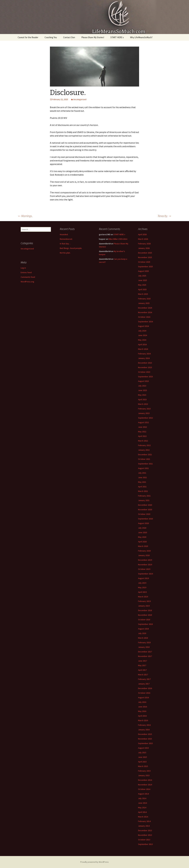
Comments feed (28, 277)
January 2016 (144, 730)
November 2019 (145, 565)
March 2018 (143, 638)
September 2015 (145, 743)
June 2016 (142, 707)
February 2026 (144, 244)
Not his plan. (65, 253)
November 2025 (145, 257)
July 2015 (142, 752)
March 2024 (143, 349)
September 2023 (145, 377)
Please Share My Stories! (93, 37)
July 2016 (142, 702)
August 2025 (143, 271)
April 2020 (142, 542)
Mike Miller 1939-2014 (118, 239)
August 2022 (143, 422)
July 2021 (142, 473)
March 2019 (143, 597)
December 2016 (145, 688)
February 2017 (144, 679)
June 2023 (142, 390)
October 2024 (144, 317)
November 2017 (145, 656)
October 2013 (144, 840)
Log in (23, 268)
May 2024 (142, 340)
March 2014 (143, 817)
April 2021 (142, 487)
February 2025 (144, 299)
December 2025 (145, 253)
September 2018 (145, 624)
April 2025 (142, 289)
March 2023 (143, 404)
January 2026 (144, 248)
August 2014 (143, 794)
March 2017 (143, 675)
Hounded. (64, 234)
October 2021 (144, 459)
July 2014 (142, 798)
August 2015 (143, 748)
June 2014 (142, 803)
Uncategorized (80, 99)
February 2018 (144, 642)
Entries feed (26, 272)
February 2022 (144, 445)
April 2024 (142, 344)
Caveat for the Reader (28, 37)
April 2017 (142, 670)
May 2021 (142, 482)
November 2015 (145, 739)
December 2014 (145, 780)
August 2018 (143, 629)
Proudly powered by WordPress (94, 862)
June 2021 (142, 477)
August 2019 (143, 578)
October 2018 (144, 620)
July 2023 (142, 386)
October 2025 (144, 262)
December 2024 (145, 308)
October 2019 (144, 569)
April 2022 (142, 436)
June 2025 (142, 280)
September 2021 (145, 464)
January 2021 (144, 500)
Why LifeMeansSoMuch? (141, 37)
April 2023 (142, 399)
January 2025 (144, 303)
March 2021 (143, 491)
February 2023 (144, 409)
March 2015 (143, 766)
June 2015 (142, 757)
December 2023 (145, 363)
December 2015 (145, 734)
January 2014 (144, 826)
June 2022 (142, 427)
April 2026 (142, 234)
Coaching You (51, 37)
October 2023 (144, 372)
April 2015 (142, 762)
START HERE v (117, 37)
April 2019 (142, 592)
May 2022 (142, 432)
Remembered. (66, 239)
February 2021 (144, 496)
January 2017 (144, 684)
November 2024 (145, 312)
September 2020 (145, 519)
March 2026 (143, 239)
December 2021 (145, 454)
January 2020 (144, 555)
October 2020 (144, 514)
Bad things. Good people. (71, 248)
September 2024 (145, 322)
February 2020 (144, 551)
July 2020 (142, 528)
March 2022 (143, 441)
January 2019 (144, 606)
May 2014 (142, 808)
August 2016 (143, 697)
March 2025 (143, 294)
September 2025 (145, 267)
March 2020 (143, 546)
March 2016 (143, 720)
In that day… (65, 244)
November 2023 (145, 367)
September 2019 (145, 574)
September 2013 (145, 844)
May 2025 (142, 285)
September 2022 (145, 418)
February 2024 (144, 354)
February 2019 (144, 601)
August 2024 (143, 326)
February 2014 (144, 821)
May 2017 (142, 665)
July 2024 (142, 331)
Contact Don (69, 37)
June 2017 (142, 661)
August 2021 (143, 468)
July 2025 (142, 276)
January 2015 (144, 775)
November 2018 (145, 615)
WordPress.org (27, 282)
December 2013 (145, 830)
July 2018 (142, 633)
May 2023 (142, 395)
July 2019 (142, 583)
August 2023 (143, 381)
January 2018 (144, 647)
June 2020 (142, 532)
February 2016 (144, 725)
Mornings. (25, 216)
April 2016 (142, 716)
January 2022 (144, 450)
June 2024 (142, 335)
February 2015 (144, 771)
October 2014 (144, 789)
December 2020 (145, 505)
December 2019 (145, 560)
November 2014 (145, 785)
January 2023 (144, 413)
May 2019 (142, 587)
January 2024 (144, 358)
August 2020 (143, 523)
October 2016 (144, 693)
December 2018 (145, 610)
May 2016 (142, 711)
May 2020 (142, 537)
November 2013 (145, 835)
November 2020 (145, 510)
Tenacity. (164, 216)
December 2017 (145, 652)
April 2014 (142, 812)
